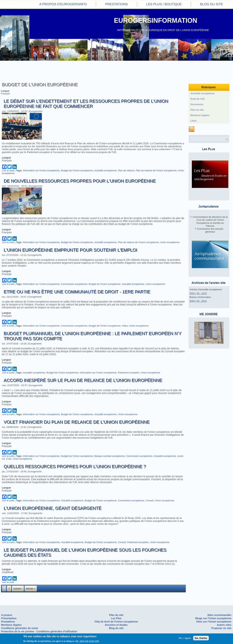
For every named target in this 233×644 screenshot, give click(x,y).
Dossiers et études (116, 625)
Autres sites (224, 625)
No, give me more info (87, 641)
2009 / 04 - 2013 (198, 301)
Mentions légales (200, 115)
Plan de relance (126, 170)
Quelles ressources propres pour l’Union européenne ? (75, 466)
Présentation (9, 618)
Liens (193, 121)
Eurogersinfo (36, 111)
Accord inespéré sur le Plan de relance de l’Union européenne (83, 380)
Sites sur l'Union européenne (214, 622)
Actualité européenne (105, 170)
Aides (125, 326)
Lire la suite (8, 170)
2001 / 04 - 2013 (198, 293)
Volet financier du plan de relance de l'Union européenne (77, 422)
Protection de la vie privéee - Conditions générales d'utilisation (39, 631)
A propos (7, 615)
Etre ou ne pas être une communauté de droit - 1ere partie (77, 292)
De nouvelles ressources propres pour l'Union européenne (80, 181)
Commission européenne (74, 284)
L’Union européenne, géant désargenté (53, 508)
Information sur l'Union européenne (41, 170)
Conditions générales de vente (20, 628)
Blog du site (212, 4)
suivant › (18, 589)
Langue (5, 91)
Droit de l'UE (198, 99)
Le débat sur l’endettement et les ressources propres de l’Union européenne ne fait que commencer (86, 104)
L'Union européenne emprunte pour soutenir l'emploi (70, 250)
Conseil (150, 500)
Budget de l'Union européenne (77, 170)
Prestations (116, 4)
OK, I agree (185, 638)
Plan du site (197, 110)
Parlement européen (129, 373)
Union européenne (170, 242)
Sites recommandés (219, 615)
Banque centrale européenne (110, 456)
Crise (9, 459)
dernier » (31, 589)
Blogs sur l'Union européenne (213, 618)
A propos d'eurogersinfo (63, 4)
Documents (197, 104)
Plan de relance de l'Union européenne (156, 170)
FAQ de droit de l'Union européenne (116, 622)
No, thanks (201, 638)
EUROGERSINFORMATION (156, 21)
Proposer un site (221, 628)
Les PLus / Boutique (164, 4)
